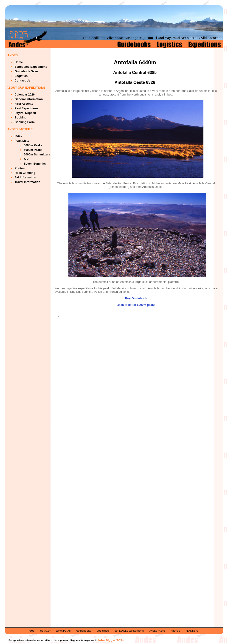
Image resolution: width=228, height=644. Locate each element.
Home (19, 62)
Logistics (21, 76)
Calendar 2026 (25, 94)
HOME (31, 631)
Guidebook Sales (27, 71)
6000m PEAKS (63, 631)
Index (19, 136)
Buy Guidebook (136, 298)
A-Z (26, 159)
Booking (21, 117)
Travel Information (28, 182)
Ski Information (25, 177)
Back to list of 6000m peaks (136, 305)
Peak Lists (22, 141)
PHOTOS (175, 631)
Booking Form (25, 122)
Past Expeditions (27, 108)
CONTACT (45, 631)
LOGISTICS (103, 631)
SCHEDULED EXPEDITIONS (129, 631)
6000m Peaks (33, 145)
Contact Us (23, 80)
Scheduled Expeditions (31, 67)
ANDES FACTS (157, 631)
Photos (20, 168)
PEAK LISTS (192, 631)
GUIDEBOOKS (84, 631)
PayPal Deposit (25, 113)
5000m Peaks (33, 150)
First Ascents (24, 104)
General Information (29, 99)
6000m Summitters (37, 154)
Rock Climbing (25, 173)
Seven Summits (35, 164)
